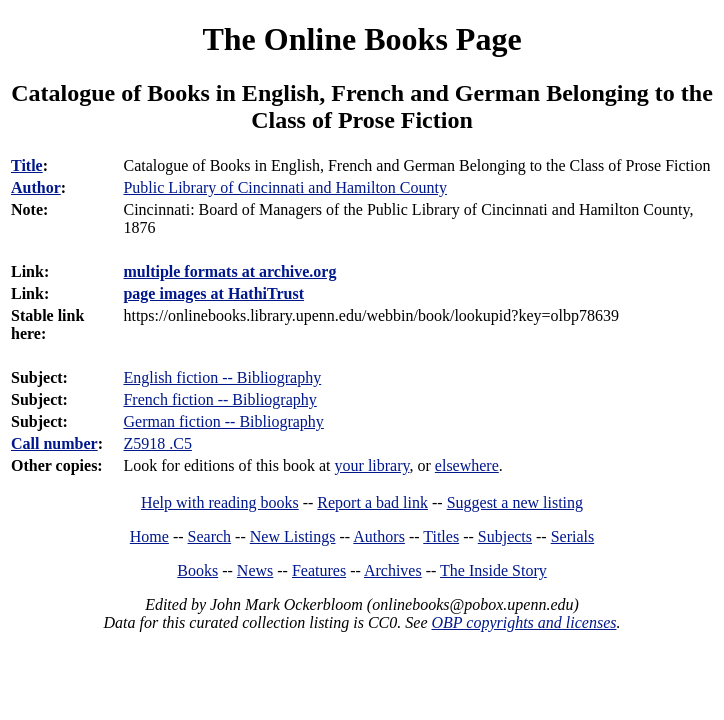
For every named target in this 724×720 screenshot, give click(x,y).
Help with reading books (220, 502)
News (255, 570)
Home (149, 536)
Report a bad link (372, 502)
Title (27, 165)
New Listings (293, 536)
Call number (54, 443)
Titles (441, 536)
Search (210, 536)
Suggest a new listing (515, 502)
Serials (573, 536)
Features (319, 570)
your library (372, 465)
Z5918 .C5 (157, 443)
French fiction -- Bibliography (219, 399)
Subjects (505, 536)
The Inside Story (493, 570)
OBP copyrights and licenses (523, 622)
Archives (393, 570)
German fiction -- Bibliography (223, 421)
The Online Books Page (361, 39)
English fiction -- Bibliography (222, 377)
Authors (379, 536)
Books (197, 570)
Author (36, 187)
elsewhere (467, 465)
